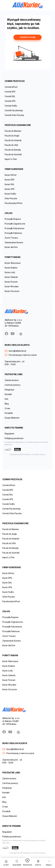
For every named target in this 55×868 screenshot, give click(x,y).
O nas (7, 408)
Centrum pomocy (13, 385)
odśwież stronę (27, 37)
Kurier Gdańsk (11, 277)
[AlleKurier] (28, 5)
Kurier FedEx (10, 194)
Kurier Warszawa (13, 263)
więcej (49, 863)
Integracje (9, 390)
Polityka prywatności (14, 438)
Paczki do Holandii (13, 140)
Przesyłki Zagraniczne (15, 224)
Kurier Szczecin (12, 291)
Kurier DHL (9, 184)
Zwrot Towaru (11, 238)
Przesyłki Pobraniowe (15, 228)
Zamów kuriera (12, 380)
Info (6, 399)
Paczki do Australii (13, 154)
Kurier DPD (10, 180)
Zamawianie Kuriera (14, 242)
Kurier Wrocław (12, 286)
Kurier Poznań (11, 282)
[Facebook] (6, 334)
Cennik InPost (11, 87)
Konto (38, 863)
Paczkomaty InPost (13, 203)
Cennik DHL (10, 96)
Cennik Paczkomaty (14, 110)
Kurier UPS (10, 189)
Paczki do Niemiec (13, 131)
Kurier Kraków (11, 268)
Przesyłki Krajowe (13, 219)
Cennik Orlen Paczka (14, 115)
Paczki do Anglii (12, 136)
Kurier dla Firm (11, 247)
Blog (7, 404)
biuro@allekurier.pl (15, 351)
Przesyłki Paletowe (13, 233)
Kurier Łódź (10, 272)
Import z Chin (11, 159)
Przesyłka (27, 863)
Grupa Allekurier (12, 418)
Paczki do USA (11, 145)
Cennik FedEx (11, 106)
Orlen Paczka (11, 198)
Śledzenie (17, 863)
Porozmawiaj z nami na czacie (21, 355)
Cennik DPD (10, 92)
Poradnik (9, 413)
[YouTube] (13, 334)
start (6, 863)
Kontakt (8, 394)
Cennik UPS (10, 101)
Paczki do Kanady (13, 150)
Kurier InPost (11, 175)
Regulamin (9, 434)
